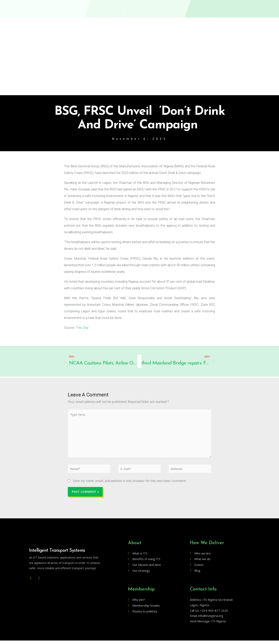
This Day (82, 328)
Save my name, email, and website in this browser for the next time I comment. (130, 484)
